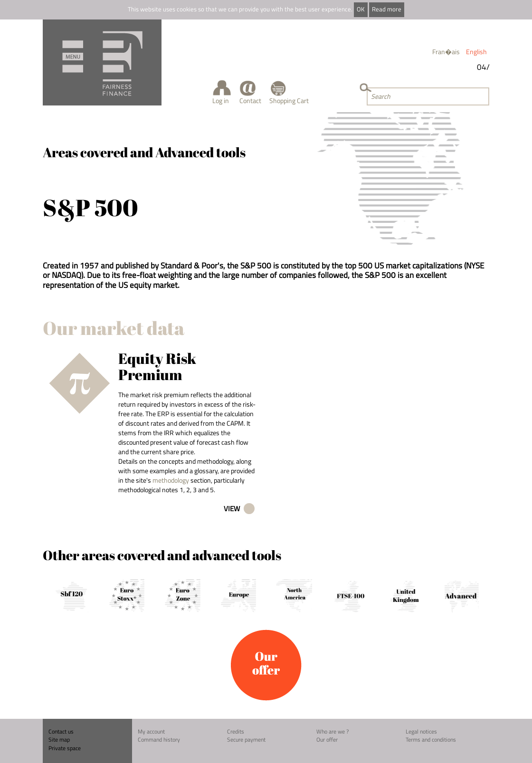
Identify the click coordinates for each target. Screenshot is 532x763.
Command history (159, 739)
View (232, 509)
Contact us (61, 731)
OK (361, 9)
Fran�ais (446, 52)
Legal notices (421, 731)
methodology (171, 480)
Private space (65, 748)
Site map (59, 739)
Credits (236, 731)
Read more (387, 9)
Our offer (327, 739)
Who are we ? (332, 731)
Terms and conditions (431, 739)
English (476, 52)
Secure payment (246, 739)
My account (151, 731)
